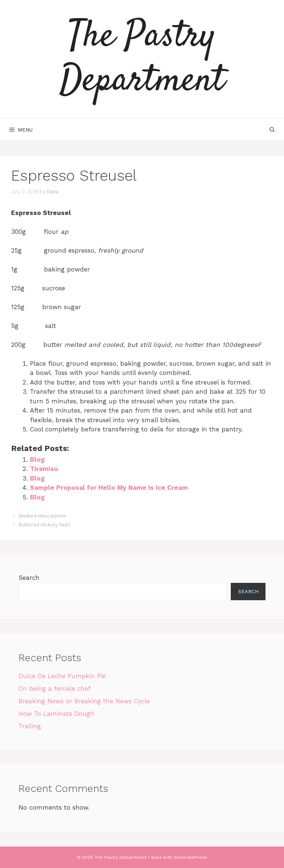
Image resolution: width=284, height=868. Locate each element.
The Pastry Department (142, 59)
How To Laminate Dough (56, 714)
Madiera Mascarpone (43, 516)
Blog (37, 459)
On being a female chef (55, 688)
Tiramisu (44, 469)
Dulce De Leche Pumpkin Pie (62, 676)
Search (29, 578)
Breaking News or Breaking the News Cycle (84, 701)
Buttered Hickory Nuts (45, 525)
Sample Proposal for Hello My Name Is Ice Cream (109, 488)
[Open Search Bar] (272, 130)
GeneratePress (190, 857)
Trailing (30, 726)
